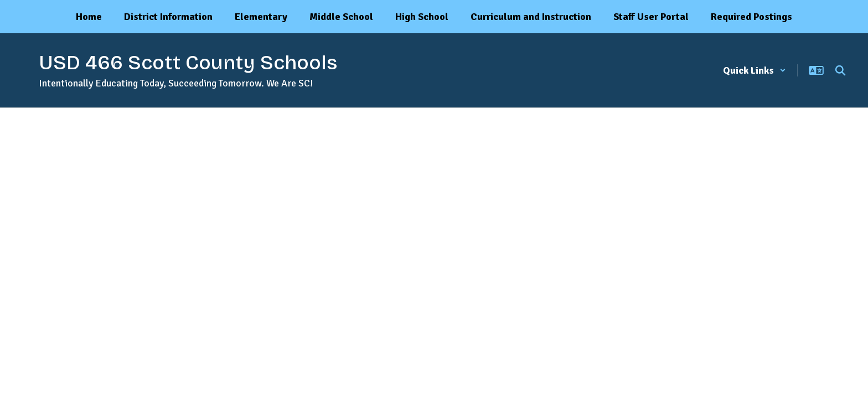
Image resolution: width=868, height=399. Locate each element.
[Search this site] (840, 70)
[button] (755, 70)
